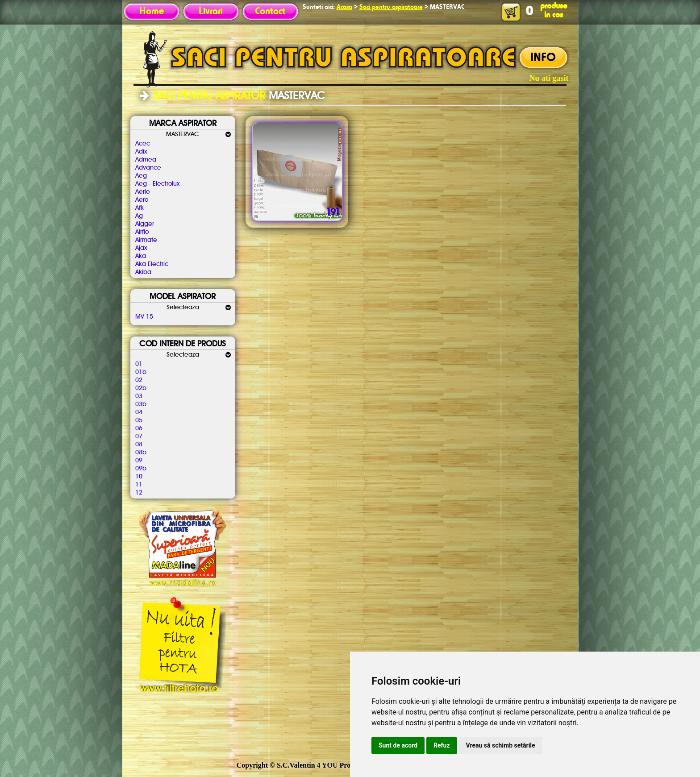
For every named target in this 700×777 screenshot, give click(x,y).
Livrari (211, 12)
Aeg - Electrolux (157, 184)
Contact (270, 12)
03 (139, 396)
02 (139, 380)
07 (139, 436)
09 (139, 461)
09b (141, 469)
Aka (141, 256)
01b (141, 372)
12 (139, 493)
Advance (148, 168)
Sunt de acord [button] (398, 745)
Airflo (142, 232)
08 (139, 445)
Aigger (145, 224)
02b (141, 388)
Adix (141, 152)
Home (152, 12)
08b (141, 453)
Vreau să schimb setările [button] (501, 745)
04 (139, 412)
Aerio (142, 192)
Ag (139, 216)
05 (139, 420)
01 (139, 364)
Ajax (141, 248)
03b (141, 404)
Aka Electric (152, 264)
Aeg (141, 176)
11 (139, 485)
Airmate (146, 240)
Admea (146, 160)
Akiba (143, 272)
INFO (543, 58)
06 (139, 428)
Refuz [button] (442, 745)
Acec (143, 144)
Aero (142, 200)
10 (139, 477)
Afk (140, 208)
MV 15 (144, 317)
